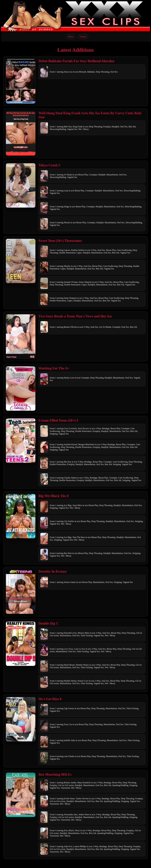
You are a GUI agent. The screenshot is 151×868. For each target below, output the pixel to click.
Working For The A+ (54, 368)
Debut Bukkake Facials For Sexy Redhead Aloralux (76, 61)
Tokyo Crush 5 (49, 165)
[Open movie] (21, 81)
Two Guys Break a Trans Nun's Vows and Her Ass (75, 316)
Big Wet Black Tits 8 (54, 496)
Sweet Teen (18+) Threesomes (60, 241)
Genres (83, 36)
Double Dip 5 (48, 623)
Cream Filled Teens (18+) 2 (58, 420)
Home (71, 36)
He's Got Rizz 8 (50, 699)
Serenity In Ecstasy (53, 571)
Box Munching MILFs (55, 774)
